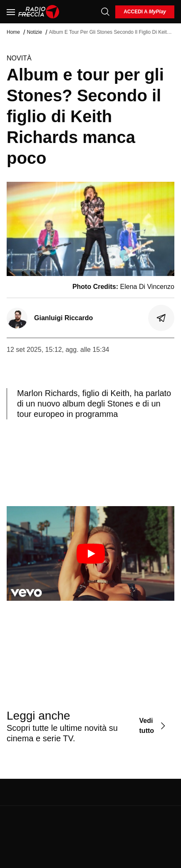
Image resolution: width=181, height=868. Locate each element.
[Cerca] (105, 12)
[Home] (39, 12)
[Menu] (11, 12)
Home (13, 32)
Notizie (34, 32)
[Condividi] (161, 318)
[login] (145, 12)
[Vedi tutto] (154, 726)
